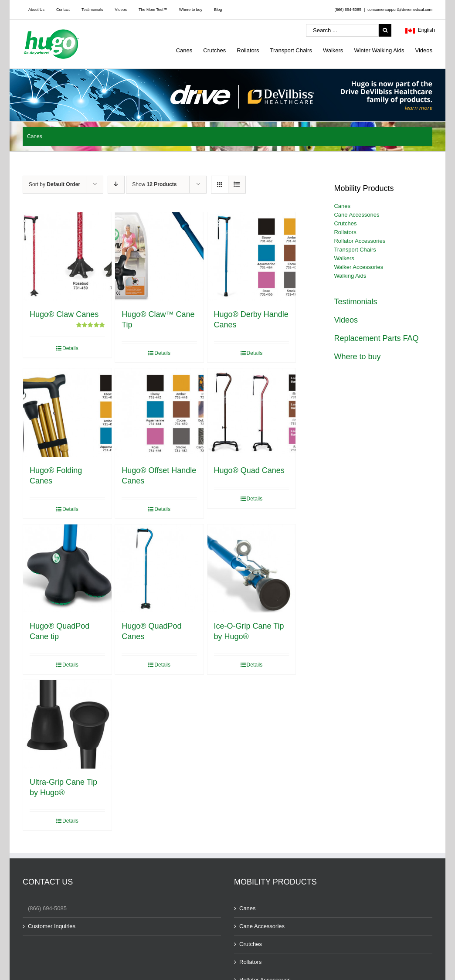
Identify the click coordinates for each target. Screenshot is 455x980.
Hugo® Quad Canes (249, 470)
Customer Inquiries (52, 926)
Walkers (344, 258)
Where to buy (357, 357)
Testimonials (355, 302)
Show (154, 184)
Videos (346, 320)
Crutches (345, 223)
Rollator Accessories (360, 241)
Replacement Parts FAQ (376, 338)
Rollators (345, 232)
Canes (342, 206)
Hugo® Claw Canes (64, 314)
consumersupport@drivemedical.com (400, 10)
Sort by (54, 184)
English (420, 31)
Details (70, 348)
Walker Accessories (358, 267)
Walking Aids (350, 276)
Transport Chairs (355, 250)
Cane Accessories (357, 215)
